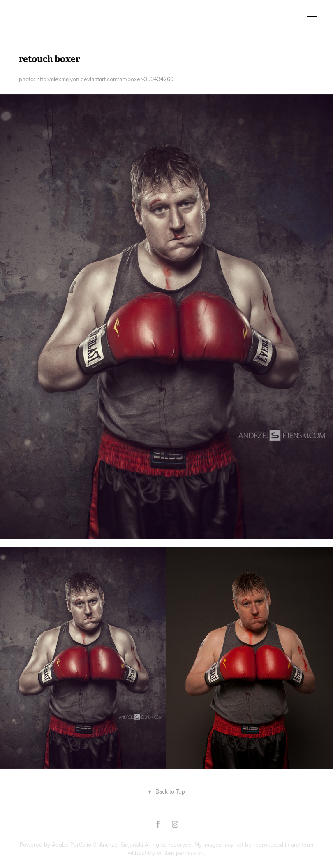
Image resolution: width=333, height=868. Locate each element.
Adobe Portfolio (72, 845)
